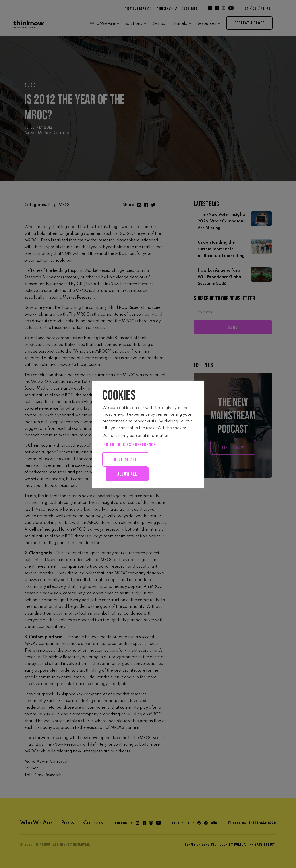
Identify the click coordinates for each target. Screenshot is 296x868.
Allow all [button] (127, 474)
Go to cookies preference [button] (130, 445)
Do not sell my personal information (136, 436)
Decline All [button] (126, 460)
